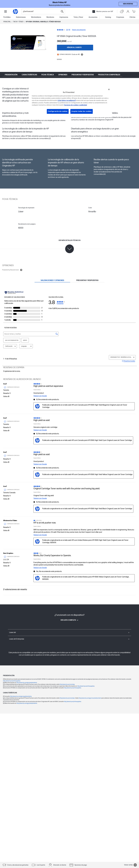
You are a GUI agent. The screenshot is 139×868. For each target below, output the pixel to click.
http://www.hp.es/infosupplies (12, 681)
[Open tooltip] (82, 55)
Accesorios (93, 17)
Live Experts (41, 865)
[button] (69, 633)
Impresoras (64, 17)
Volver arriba (130, 865)
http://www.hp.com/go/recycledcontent (90, 698)
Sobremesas (21, 17)
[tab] (52, 280)
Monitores (50, 17)
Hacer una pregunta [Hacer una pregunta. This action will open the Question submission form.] (79, 30)
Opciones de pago (81, 865)
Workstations (36, 17)
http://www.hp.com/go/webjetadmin (27, 683)
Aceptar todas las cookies (82, 111)
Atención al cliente (60, 865)
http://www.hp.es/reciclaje (67, 684)
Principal (7, 22)
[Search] (62, 12)
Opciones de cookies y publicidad (75, 105)
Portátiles (7, 17)
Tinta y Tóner (78, 17)
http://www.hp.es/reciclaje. (67, 698)
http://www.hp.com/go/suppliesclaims (21, 696)
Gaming (108, 17)
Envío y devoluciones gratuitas (18, 865)
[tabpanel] (69, 440)
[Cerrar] (109, 89)
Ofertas (132, 17)
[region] (70, 102)
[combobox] (41, 12)
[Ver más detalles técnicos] (69, 246)
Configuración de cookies (58, 111)
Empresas (120, 17)
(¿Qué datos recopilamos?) (67, 100)
